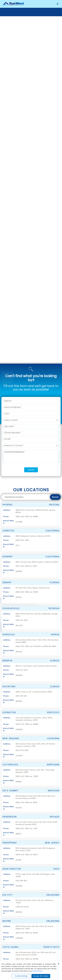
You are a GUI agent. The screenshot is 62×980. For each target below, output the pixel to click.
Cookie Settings (21, 976)
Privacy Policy (37, 971)
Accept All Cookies (41, 976)
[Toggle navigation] (58, 4)
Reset (55, 367)
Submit (31, 339)
